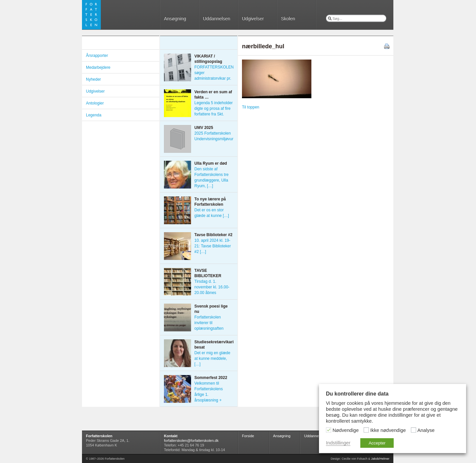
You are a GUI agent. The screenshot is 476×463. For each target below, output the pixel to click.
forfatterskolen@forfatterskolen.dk (191, 441)
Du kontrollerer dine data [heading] (357, 394)
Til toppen (251, 107)
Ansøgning (175, 19)
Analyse (426, 430)
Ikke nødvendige (388, 430)
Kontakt (171, 436)
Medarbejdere (98, 67)
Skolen (288, 19)
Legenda (94, 115)
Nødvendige (346, 430)
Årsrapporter (97, 56)
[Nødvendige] (329, 430)
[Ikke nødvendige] (366, 430)
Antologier (95, 103)
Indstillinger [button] (338, 443)
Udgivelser (253, 19)
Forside (248, 436)
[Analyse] (414, 430)
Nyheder (93, 79)
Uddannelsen (217, 19)
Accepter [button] (377, 443)
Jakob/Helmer (380, 459)
